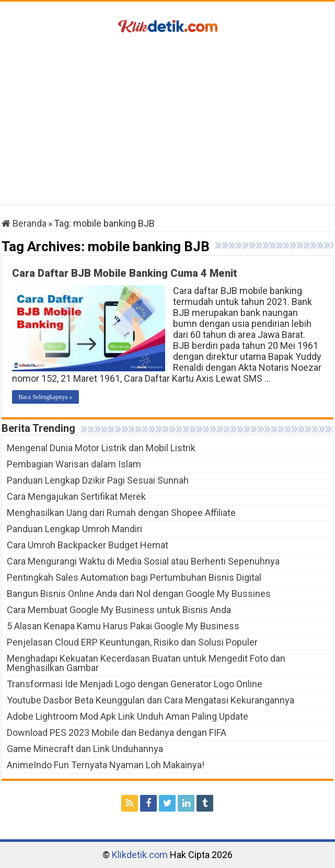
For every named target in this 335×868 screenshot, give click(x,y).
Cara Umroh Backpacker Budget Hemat (88, 545)
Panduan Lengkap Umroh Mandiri (74, 529)
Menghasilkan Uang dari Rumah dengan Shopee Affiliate (121, 513)
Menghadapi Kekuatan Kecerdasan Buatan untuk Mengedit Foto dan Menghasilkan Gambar (146, 663)
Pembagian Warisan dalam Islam (74, 464)
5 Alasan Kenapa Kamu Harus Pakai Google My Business (123, 626)
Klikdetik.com (140, 855)
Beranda (24, 223)
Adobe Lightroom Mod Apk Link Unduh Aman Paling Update (128, 716)
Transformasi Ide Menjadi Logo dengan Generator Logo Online (135, 684)
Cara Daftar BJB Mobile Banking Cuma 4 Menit (125, 273)
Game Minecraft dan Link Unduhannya (85, 749)
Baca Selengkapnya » (45, 397)
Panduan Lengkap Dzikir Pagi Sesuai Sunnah (98, 480)
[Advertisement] (168, 121)
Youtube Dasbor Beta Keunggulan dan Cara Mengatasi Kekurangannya (151, 700)
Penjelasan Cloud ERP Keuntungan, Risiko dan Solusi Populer (132, 642)
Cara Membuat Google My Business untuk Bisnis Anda (119, 610)
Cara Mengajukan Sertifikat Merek (76, 496)
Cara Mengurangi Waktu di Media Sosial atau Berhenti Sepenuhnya (143, 561)
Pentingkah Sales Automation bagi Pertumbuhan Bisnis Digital (134, 577)
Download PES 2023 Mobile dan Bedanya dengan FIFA (117, 732)
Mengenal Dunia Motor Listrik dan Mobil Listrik (101, 448)
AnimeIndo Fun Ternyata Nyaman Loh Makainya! (106, 765)
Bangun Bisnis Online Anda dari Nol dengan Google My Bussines (139, 594)
